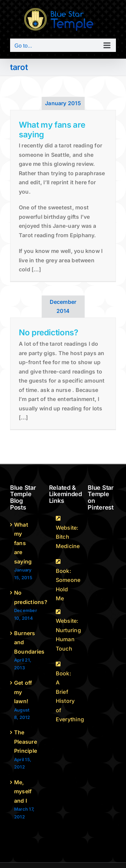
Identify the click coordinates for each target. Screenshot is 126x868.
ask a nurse (56, 390)
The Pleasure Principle (25, 742)
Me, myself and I (23, 791)
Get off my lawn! (23, 692)
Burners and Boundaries (25, 642)
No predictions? (49, 332)
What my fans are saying (52, 130)
